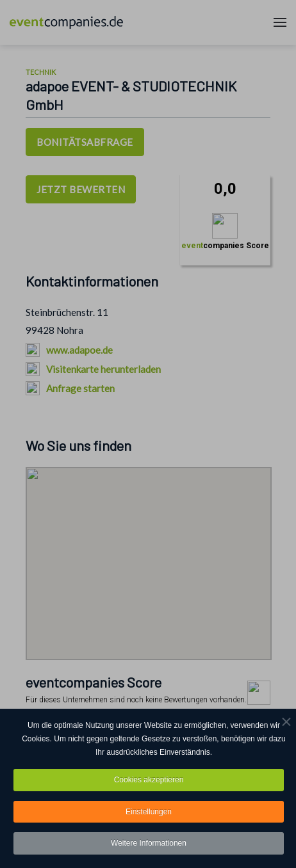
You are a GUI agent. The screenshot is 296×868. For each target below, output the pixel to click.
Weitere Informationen (149, 844)
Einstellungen (149, 812)
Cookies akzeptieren (149, 780)
